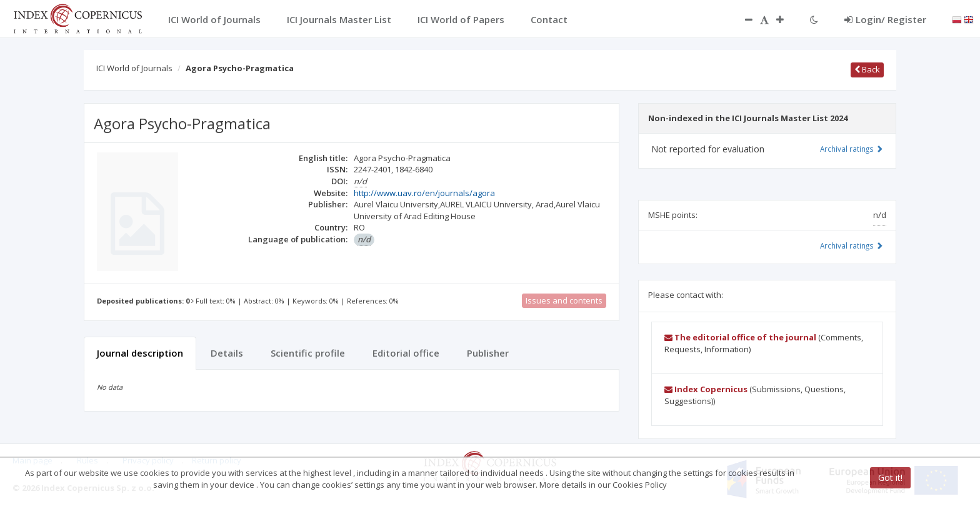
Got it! (890, 477)
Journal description (140, 353)
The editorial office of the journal (740, 337)
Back (867, 69)
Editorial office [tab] (406, 353)
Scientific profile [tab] (308, 353)
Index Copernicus (706, 389)
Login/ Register (885, 19)
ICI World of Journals (134, 68)
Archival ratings (852, 149)
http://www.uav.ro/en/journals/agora (424, 193)
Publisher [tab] (488, 353)
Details (227, 353)
